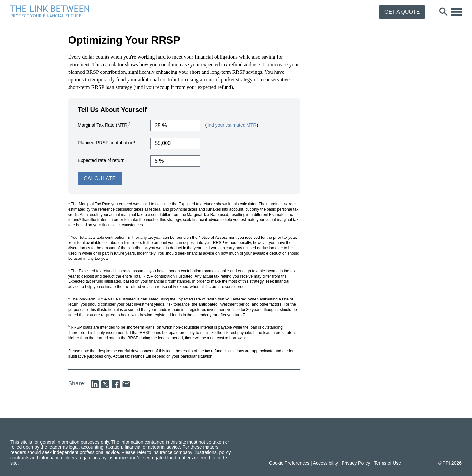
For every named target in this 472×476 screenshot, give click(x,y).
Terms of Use (387, 463)
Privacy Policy (356, 463)
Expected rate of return (101, 160)
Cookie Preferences (289, 463)
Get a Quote (402, 12)
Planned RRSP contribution (107, 142)
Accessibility (325, 463)
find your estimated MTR (232, 125)
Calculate (100, 179)
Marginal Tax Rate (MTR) (104, 125)
